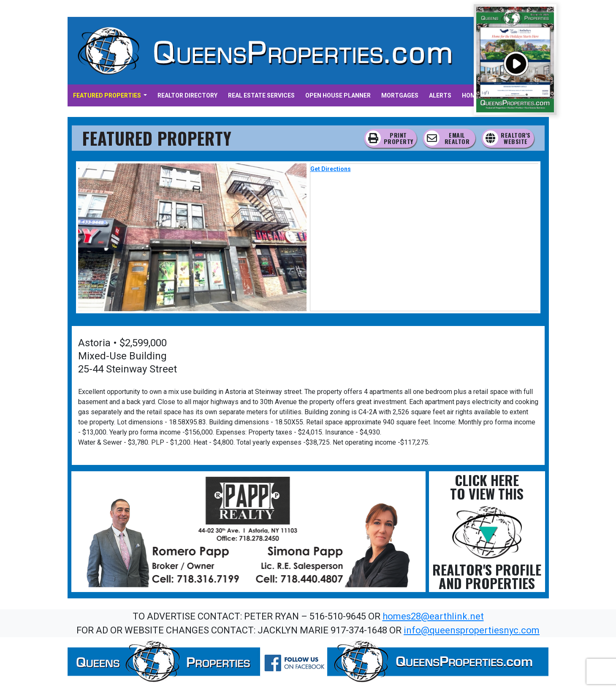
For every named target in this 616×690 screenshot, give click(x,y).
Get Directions (331, 169)
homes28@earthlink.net (433, 616)
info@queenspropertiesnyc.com (472, 630)
